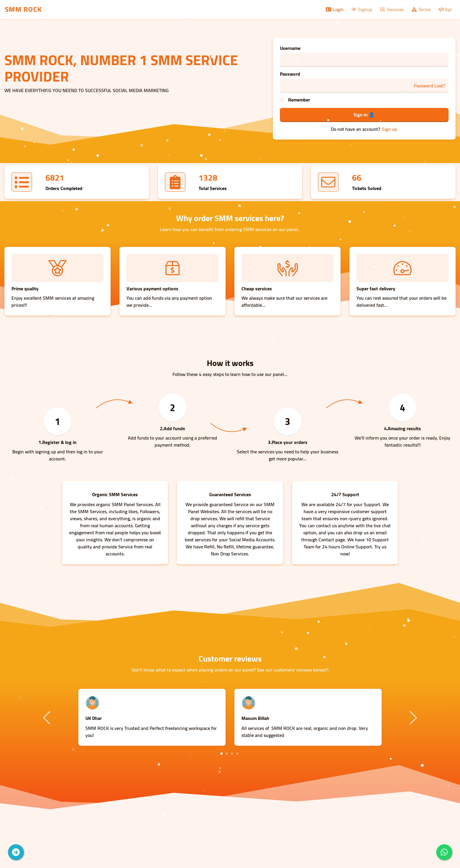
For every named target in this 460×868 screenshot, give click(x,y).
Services (391, 9)
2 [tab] (227, 754)
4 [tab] (237, 754)
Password (290, 74)
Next (412, 717)
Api (445, 9)
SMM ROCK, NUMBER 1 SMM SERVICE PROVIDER (121, 68)
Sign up (390, 129)
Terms (421, 9)
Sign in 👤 (364, 115)
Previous (48, 717)
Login (334, 9)
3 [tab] (232, 754)
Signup (361, 9)
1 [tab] (221, 754)
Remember (299, 100)
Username (290, 48)
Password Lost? (429, 86)
